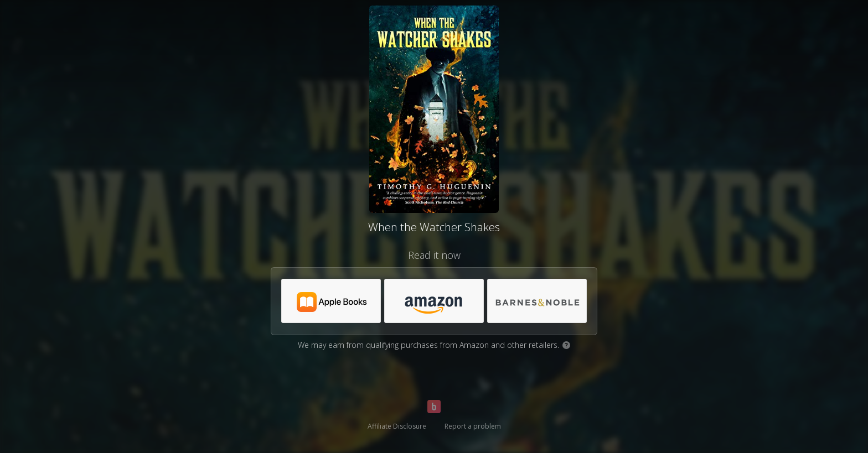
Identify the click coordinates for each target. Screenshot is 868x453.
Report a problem (473, 426)
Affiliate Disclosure (397, 426)
